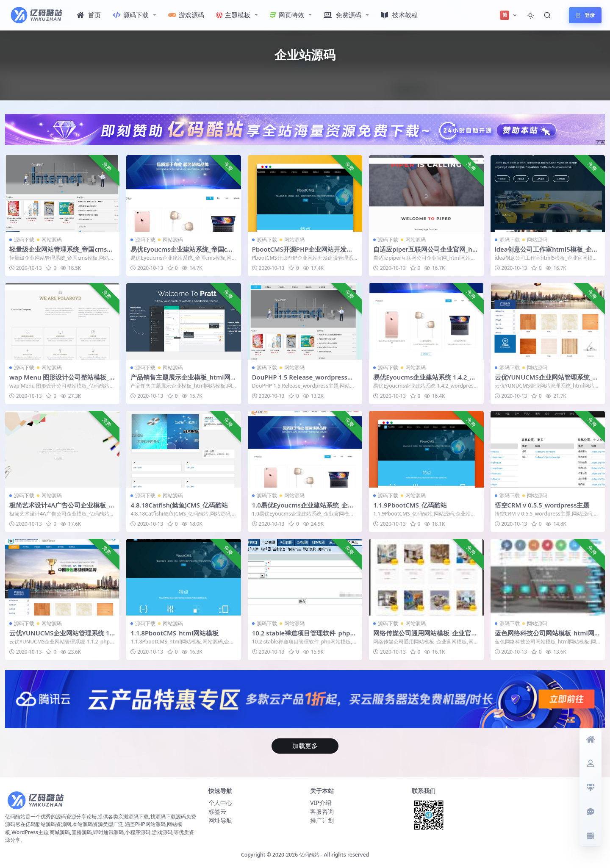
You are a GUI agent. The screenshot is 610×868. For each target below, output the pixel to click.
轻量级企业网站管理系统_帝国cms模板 (61, 253)
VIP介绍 (321, 802)
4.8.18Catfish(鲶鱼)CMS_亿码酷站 (180, 505)
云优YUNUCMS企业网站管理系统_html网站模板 (547, 380)
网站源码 (52, 240)
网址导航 (220, 819)
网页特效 (287, 15)
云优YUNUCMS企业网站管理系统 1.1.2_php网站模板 (61, 636)
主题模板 (233, 15)
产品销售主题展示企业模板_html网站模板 (180, 380)
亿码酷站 (309, 853)
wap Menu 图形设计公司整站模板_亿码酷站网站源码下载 (60, 380)
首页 (89, 15)
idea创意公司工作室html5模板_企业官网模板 (547, 253)
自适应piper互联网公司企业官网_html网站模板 (424, 253)
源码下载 (131, 15)
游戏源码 (186, 15)
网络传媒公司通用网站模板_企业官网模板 (425, 636)
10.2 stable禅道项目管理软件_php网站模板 (305, 636)
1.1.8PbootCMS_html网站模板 (175, 632)
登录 (585, 15)
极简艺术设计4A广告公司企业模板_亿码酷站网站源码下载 (62, 508)
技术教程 (399, 15)
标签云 (217, 811)
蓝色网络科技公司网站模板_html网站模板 (545, 636)
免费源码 (342, 15)
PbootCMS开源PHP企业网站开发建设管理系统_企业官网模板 (303, 253)
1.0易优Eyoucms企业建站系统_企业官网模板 (304, 508)
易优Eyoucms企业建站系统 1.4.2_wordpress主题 (425, 380)
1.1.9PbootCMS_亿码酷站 (411, 505)
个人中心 (220, 802)
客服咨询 (322, 811)
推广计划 (322, 819)
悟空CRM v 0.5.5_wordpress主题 (543, 505)
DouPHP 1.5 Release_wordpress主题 (304, 380)
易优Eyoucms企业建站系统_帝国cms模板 (182, 253)
